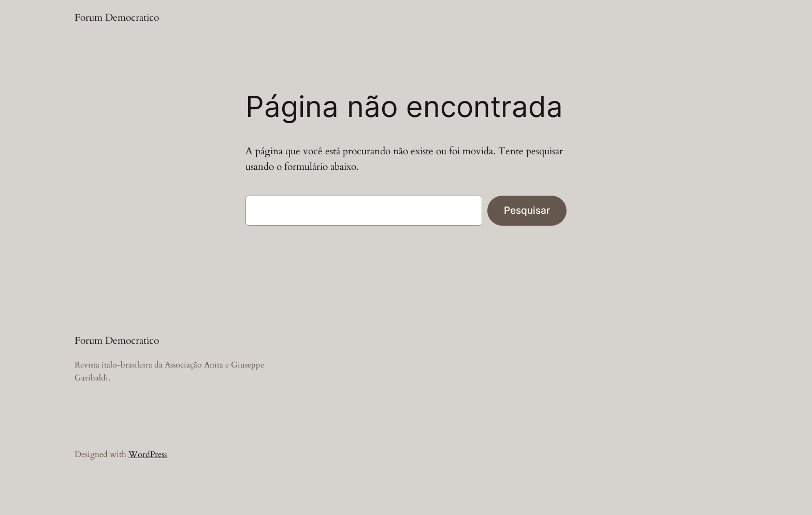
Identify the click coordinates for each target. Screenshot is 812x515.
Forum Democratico (117, 18)
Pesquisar (527, 210)
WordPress (148, 454)
